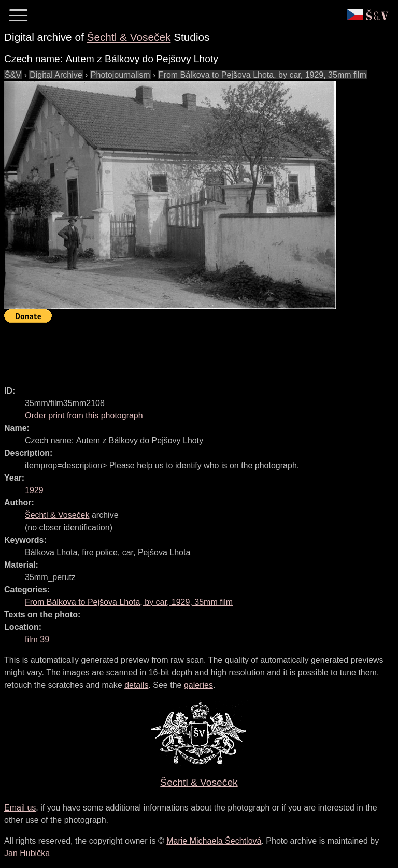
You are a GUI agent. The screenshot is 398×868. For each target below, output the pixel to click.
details (136, 685)
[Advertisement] (193, 350)
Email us (20, 808)
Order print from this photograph (84, 416)
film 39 (37, 639)
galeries (198, 685)
